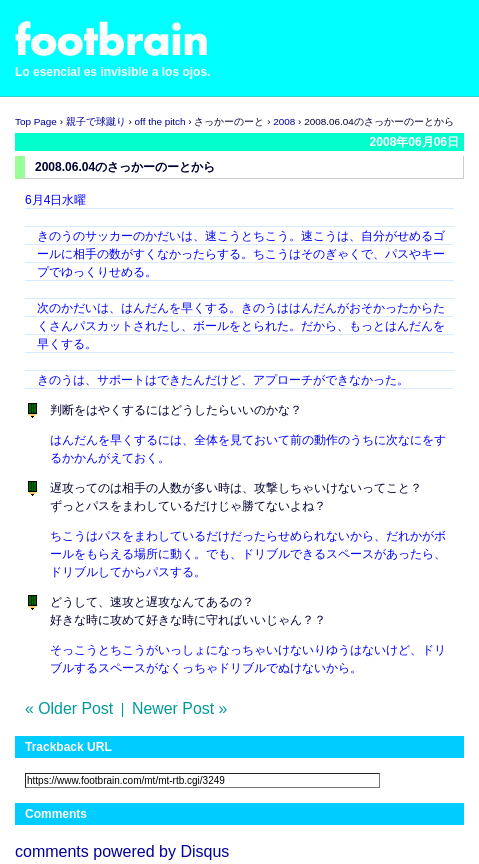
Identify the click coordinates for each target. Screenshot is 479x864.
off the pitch (160, 121)
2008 (284, 121)
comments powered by (122, 851)
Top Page (36, 121)
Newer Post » (179, 708)
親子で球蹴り (96, 121)
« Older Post (69, 708)
